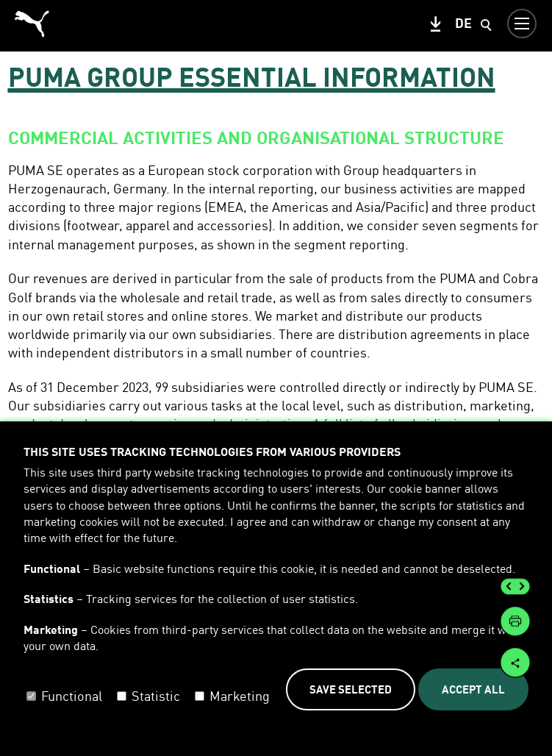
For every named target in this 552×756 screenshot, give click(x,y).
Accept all (473, 689)
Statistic (156, 696)
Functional (72, 696)
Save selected (351, 689)
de (463, 23)
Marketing (240, 696)
